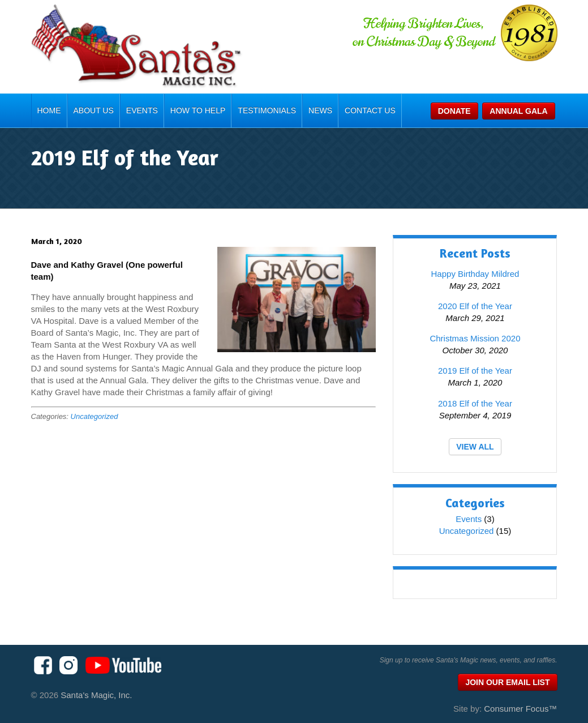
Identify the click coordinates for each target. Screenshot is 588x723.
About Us (94, 110)
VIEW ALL (475, 447)
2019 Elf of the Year (475, 371)
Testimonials (267, 110)
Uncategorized (95, 416)
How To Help (198, 110)
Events (142, 110)
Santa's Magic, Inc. (96, 695)
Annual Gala (518, 111)
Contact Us (370, 110)
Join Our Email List (507, 682)
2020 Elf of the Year (475, 306)
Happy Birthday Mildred (475, 274)
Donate (454, 111)
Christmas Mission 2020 (475, 338)
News (320, 110)
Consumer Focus (520, 709)
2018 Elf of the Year (475, 403)
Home (49, 110)
